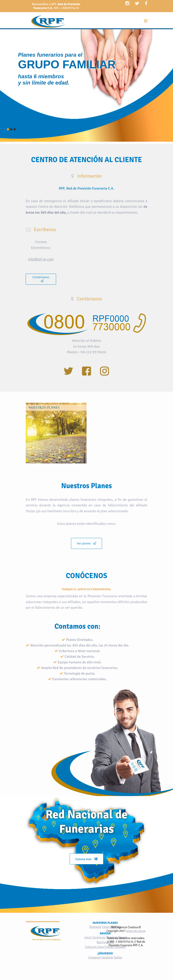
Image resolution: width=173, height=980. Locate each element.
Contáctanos (41, 279)
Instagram (94, 958)
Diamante (95, 927)
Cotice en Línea (94, 947)
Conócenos (99, 937)
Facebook (107, 958)
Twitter (118, 958)
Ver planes (86, 543)
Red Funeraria (105, 942)
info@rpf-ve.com (41, 259)
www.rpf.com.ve (136, 931)
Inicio (88, 937)
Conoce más (87, 859)
